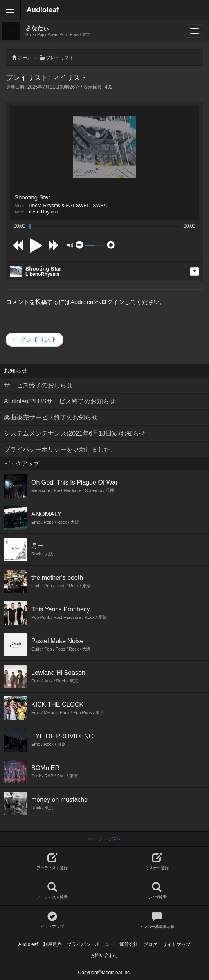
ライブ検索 (157, 891)
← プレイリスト (34, 339)
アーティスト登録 (52, 862)
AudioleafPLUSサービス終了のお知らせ (60, 401)
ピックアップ (52, 920)
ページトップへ (104, 839)
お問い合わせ (104, 955)
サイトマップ (177, 944)
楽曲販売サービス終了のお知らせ (51, 417)
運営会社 (129, 944)
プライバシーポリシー (90, 944)
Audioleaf (43, 10)
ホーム (25, 58)
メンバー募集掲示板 (157, 920)
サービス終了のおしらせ (38, 385)
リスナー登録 (157, 862)
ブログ (150, 944)
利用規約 (52, 944)
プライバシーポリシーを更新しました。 (60, 449)
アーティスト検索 (52, 891)
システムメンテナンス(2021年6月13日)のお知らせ (75, 433)
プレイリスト (60, 58)
